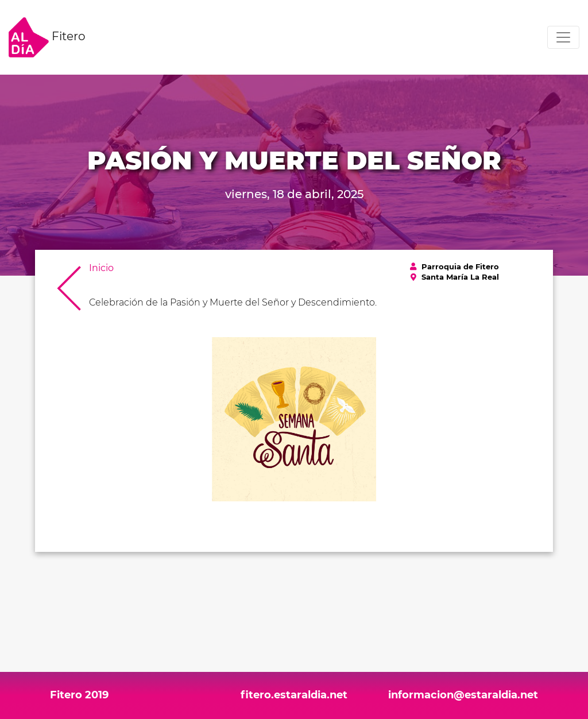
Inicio (101, 268)
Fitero (47, 37)
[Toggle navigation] (563, 37)
